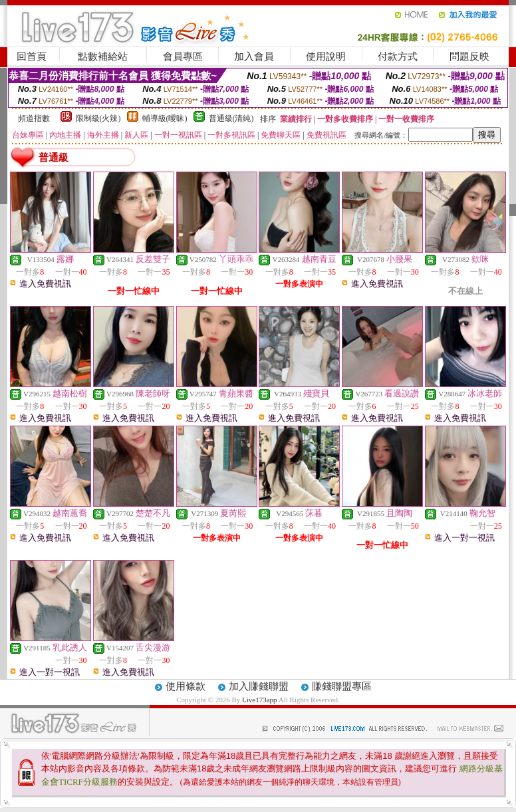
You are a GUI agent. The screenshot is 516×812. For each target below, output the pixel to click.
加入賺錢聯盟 (259, 686)
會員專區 (183, 57)
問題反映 (469, 57)
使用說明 (326, 57)
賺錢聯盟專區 (342, 686)
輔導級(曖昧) (165, 118)
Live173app (260, 700)
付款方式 (398, 57)
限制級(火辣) (98, 118)
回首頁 (32, 57)
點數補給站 (103, 57)
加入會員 (254, 57)
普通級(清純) (231, 118)
